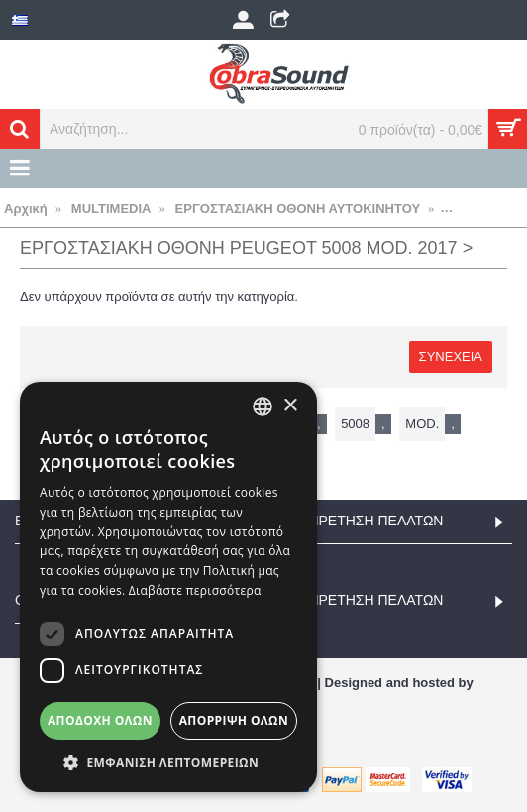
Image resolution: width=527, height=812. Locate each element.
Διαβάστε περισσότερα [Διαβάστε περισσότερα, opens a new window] (195, 590)
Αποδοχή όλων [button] (100, 720)
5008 (355, 424)
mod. (422, 424)
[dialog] (168, 587)
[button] (168, 762)
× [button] (290, 406)
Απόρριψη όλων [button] (234, 720)
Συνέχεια (451, 356)
